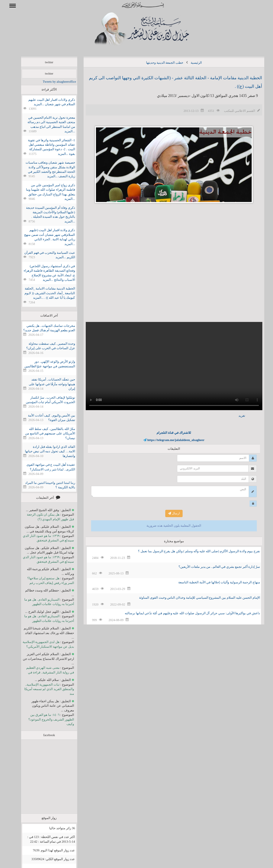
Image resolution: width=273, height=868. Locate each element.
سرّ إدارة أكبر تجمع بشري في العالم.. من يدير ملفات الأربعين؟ (213, 567)
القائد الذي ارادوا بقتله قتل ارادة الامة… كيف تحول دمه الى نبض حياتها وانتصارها (44, 451)
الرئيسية (190, 63)
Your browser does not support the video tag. (168, 366)
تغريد (236, 416)
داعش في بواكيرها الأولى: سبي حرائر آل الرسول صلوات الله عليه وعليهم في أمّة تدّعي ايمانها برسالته (186, 613)
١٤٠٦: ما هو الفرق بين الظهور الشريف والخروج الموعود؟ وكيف (45, 719)
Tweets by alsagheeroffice (53, 82)
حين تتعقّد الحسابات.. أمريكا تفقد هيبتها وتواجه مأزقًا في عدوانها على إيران (46, 384)
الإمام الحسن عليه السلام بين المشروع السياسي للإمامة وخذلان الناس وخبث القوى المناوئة (193, 598)
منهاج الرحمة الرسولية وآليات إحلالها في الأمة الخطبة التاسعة (213, 582)
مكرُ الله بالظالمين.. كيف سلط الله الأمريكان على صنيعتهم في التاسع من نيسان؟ (44, 433)
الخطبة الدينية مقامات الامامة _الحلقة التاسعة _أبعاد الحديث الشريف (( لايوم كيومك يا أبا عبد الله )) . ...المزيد (44, 293)
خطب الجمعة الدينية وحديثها (158, 63)
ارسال (168, 513)
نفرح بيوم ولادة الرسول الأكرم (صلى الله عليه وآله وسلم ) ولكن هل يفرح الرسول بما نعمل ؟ (193, 551)
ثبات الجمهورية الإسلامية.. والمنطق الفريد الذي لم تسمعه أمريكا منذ (43, 689)
